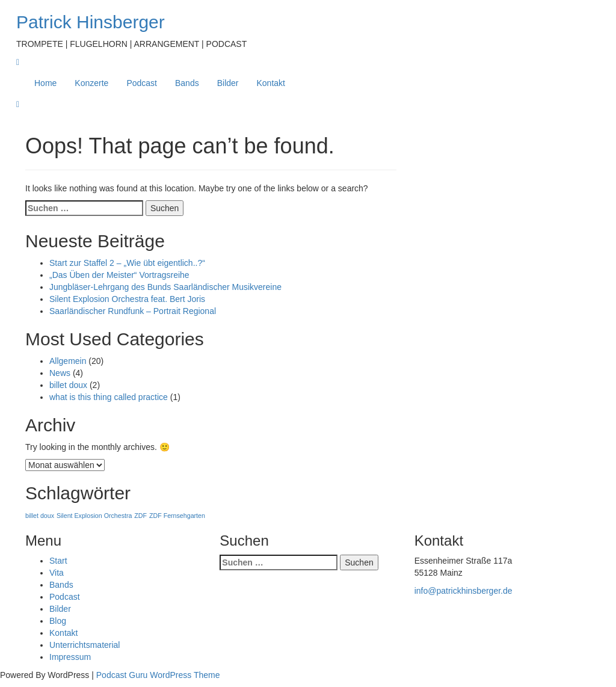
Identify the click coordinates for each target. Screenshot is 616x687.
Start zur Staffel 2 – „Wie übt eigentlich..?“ (127, 263)
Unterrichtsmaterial (85, 645)
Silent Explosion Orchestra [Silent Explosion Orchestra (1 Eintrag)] (94, 516)
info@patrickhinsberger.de (464, 591)
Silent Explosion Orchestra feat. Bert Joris (127, 299)
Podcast (142, 83)
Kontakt (271, 83)
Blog (58, 621)
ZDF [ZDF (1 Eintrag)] (140, 516)
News (60, 373)
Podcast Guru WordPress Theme (158, 675)
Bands (187, 83)
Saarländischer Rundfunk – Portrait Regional (133, 311)
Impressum (70, 657)
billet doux (68, 385)
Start (58, 561)
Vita (57, 573)
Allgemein (68, 361)
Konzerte (91, 83)
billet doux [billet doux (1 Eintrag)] (40, 516)
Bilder (228, 83)
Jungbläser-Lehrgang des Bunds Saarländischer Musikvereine (165, 287)
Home (45, 83)
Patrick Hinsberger (91, 22)
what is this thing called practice (109, 397)
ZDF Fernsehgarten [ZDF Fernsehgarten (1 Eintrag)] (177, 516)
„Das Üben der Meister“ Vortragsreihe (119, 275)
